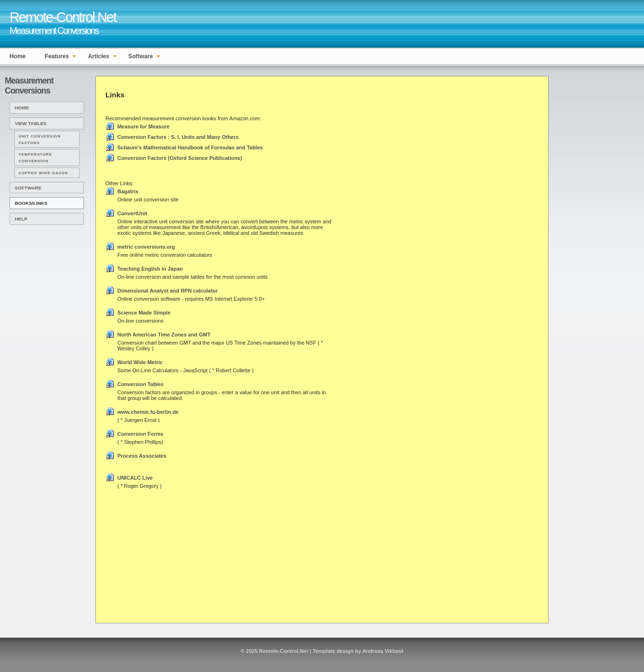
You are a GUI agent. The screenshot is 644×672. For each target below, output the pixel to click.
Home (18, 56)
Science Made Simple (144, 313)
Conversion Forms (140, 434)
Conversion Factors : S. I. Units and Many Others (178, 137)
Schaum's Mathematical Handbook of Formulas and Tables (190, 147)
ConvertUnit (132, 213)
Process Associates (142, 456)
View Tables (31, 123)
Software (140, 56)
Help (21, 219)
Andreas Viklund (383, 651)
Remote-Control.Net (284, 651)
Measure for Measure (143, 126)
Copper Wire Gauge (43, 173)
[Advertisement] (589, 97)
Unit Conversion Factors (40, 140)
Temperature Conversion (35, 158)
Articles (99, 56)
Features (57, 56)
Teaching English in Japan (150, 269)
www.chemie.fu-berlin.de (148, 412)
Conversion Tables (140, 384)
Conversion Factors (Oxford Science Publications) (180, 158)
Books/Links (31, 203)
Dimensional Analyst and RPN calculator (168, 291)
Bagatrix (128, 191)
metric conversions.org (146, 247)
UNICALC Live (135, 478)
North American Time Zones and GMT (164, 335)
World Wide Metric (140, 362)
